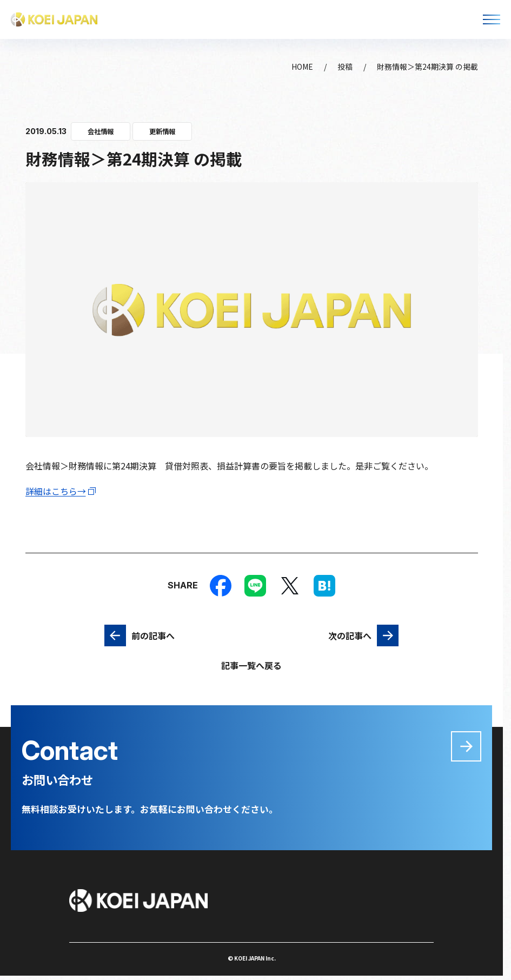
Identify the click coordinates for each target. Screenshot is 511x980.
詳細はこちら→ (56, 491)
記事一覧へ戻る (251, 665)
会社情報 (101, 131)
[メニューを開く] (492, 19)
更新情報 (162, 131)
